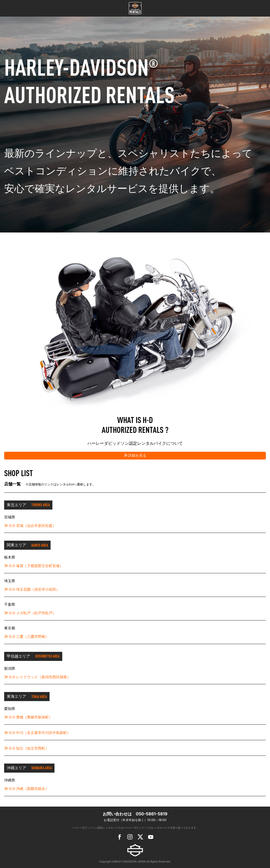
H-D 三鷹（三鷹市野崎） (26, 637)
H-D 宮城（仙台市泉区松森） (30, 526)
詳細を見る (135, 456)
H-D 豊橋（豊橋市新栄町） (28, 717)
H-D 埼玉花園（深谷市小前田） (32, 590)
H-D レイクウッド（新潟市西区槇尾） (37, 677)
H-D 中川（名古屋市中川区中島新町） (37, 733)
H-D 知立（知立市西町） (26, 748)
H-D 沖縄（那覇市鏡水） (26, 789)
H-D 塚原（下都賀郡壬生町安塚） (34, 566)
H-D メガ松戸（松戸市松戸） (30, 613)
